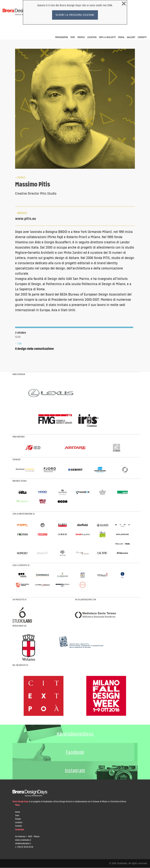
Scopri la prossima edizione (75, 15)
